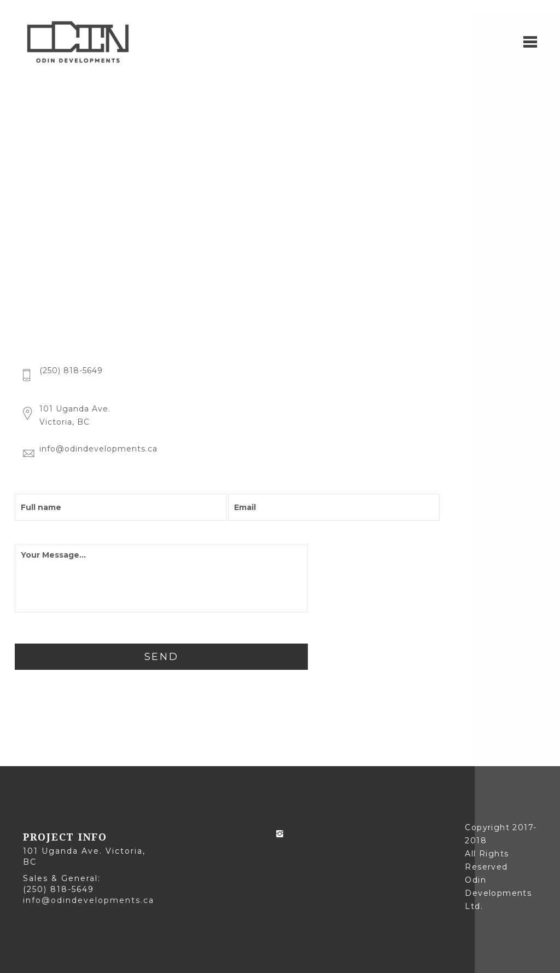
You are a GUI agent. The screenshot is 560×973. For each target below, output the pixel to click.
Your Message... (161, 578)
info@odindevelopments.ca (89, 900)
